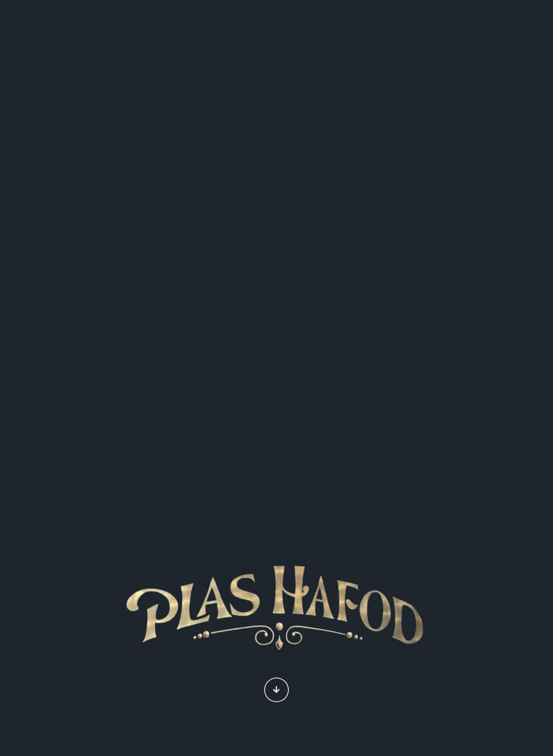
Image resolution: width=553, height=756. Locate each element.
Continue (276, 690)
